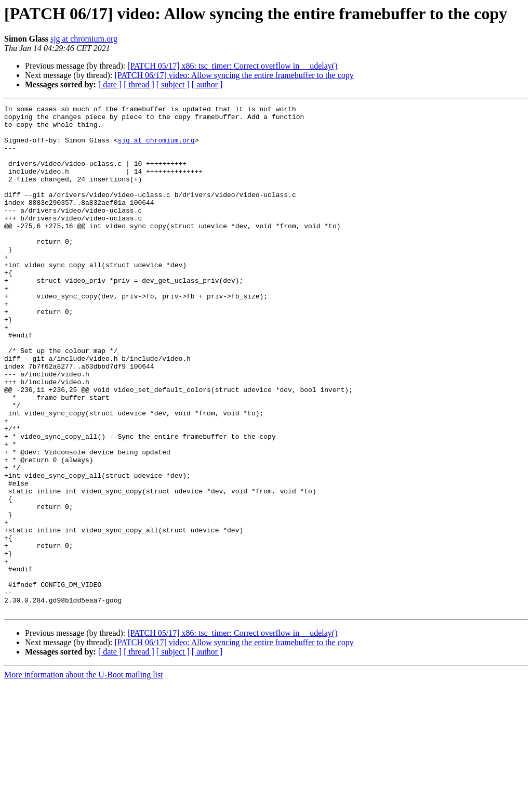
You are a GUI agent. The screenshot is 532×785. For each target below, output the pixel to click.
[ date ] (110, 84)
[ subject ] (173, 84)
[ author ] (207, 84)
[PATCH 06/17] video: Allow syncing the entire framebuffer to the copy (234, 75)
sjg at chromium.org (84, 39)
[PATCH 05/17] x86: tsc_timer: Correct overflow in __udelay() (232, 66)
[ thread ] (139, 84)
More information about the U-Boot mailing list (84, 776)
